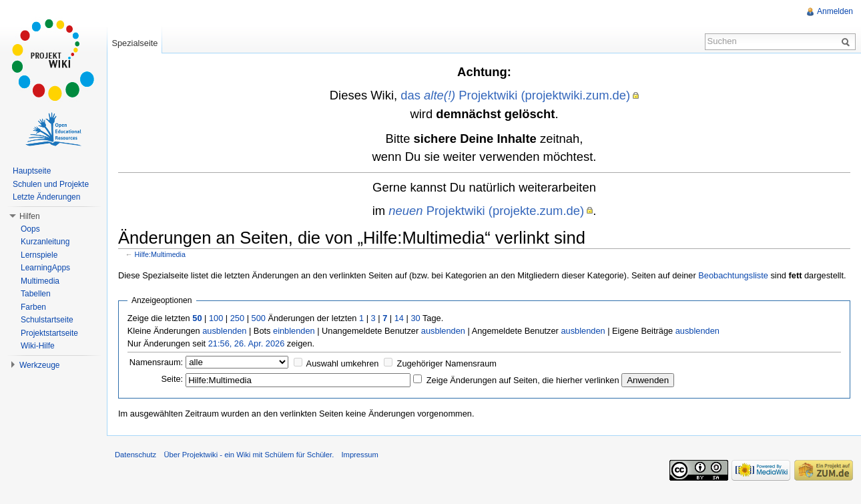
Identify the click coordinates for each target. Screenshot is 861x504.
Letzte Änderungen (46, 197)
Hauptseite (32, 171)
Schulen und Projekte (51, 184)
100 (216, 318)
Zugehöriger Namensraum (447, 363)
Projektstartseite (49, 333)
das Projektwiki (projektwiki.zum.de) (515, 95)
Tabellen (36, 294)
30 (415, 318)
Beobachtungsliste (733, 275)
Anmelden (835, 11)
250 (237, 318)
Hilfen (30, 216)
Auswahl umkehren (343, 363)
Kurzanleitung (45, 242)
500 (259, 318)
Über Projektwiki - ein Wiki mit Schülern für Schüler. (249, 455)
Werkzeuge (39, 365)
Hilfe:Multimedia (160, 254)
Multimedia (40, 281)
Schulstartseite (47, 320)
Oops (30, 229)
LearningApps (45, 268)
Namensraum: (156, 362)
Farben (33, 307)
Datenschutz (135, 455)
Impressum (359, 455)
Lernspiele (39, 255)
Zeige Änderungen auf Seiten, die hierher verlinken (523, 380)
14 (399, 318)
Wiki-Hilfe (38, 346)
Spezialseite (134, 43)
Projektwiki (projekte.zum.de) (486, 211)
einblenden (294, 331)
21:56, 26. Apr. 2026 (247, 343)
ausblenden (224, 331)
